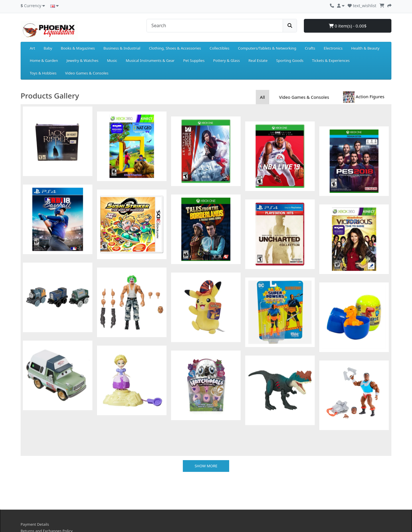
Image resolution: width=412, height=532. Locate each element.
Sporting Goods (290, 60)
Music (112, 60)
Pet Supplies (194, 60)
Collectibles (219, 48)
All (263, 97)
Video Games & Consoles (87, 73)
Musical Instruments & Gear (150, 60)
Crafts (310, 48)
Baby (48, 48)
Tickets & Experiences (331, 60)
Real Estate (258, 60)
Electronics (333, 48)
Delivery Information (39, 490)
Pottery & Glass (226, 60)
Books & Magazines (78, 48)
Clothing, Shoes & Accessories (175, 48)
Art (32, 48)
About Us (29, 483)
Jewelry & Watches (83, 60)
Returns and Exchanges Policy (47, 476)
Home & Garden (44, 60)
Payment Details (35, 470)
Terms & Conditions (38, 503)
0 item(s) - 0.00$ (348, 26)
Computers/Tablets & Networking (267, 48)
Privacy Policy (32, 496)
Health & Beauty (365, 48)
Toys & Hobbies (43, 73)
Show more (206, 411)
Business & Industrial (122, 48)
